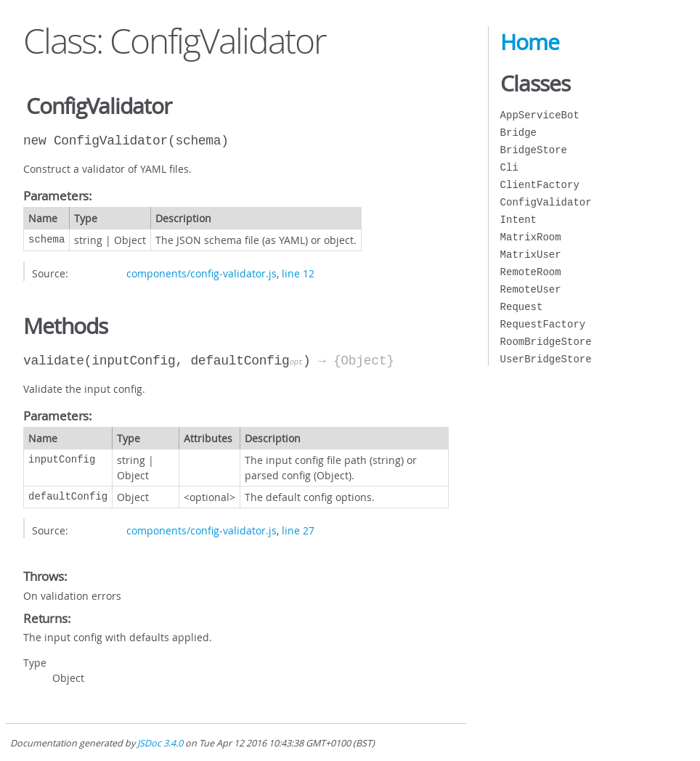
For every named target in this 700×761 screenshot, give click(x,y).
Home (530, 42)
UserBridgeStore (546, 359)
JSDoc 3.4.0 (160, 743)
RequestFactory (543, 324)
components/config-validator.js (202, 273)
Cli (509, 167)
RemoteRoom (531, 272)
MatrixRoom (531, 237)
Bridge (518, 133)
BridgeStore (534, 150)
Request (522, 307)
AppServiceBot (540, 115)
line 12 (298, 273)
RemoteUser (531, 289)
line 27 (298, 530)
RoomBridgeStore (546, 342)
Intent (518, 220)
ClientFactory (540, 185)
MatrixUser (531, 255)
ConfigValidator (546, 202)
